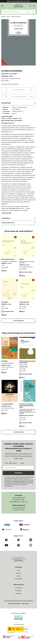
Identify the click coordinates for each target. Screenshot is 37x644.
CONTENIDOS (6, 218)
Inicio (19, 570)
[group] (18, 42)
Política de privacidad (18, 482)
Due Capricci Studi (8, 259)
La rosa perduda (7, 404)
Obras (18, 576)
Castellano (14, 463)
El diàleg (4, 361)
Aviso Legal (25, 603)
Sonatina (5, 302)
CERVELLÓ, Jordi (7, 76)
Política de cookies (14, 603)
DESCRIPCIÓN (6, 103)
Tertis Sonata (24, 302)
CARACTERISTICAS (8, 223)
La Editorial (19, 588)
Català (6, 463)
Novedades (19, 579)
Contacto (19, 594)
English (22, 463)
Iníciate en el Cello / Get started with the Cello (26, 406)
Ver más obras (18, 321)
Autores (19, 573)
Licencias (18, 591)
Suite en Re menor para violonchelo (27, 362)
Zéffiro (22, 259)
